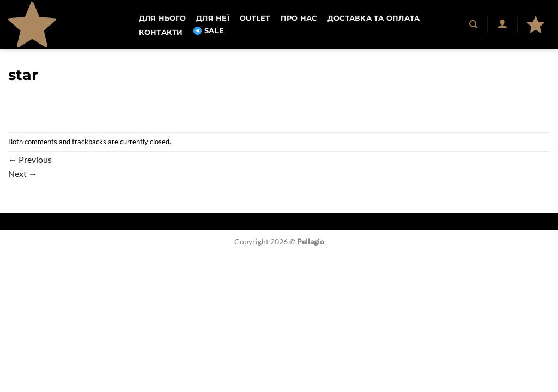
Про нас (299, 18)
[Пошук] (474, 24)
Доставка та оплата (374, 18)
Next (23, 173)
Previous (30, 159)
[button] (502, 23)
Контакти (161, 32)
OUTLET (255, 18)
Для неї (213, 18)
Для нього (162, 18)
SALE (209, 31)
